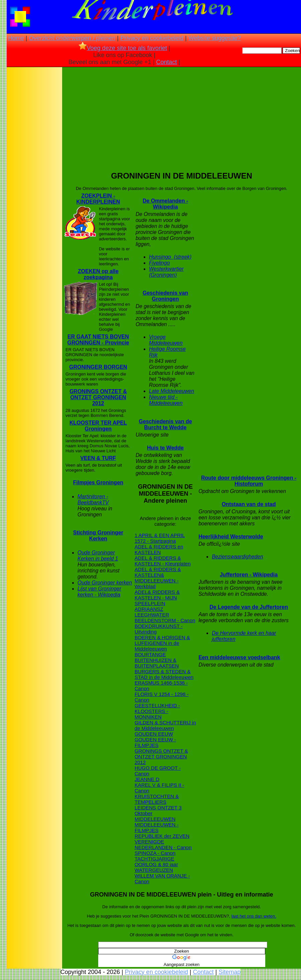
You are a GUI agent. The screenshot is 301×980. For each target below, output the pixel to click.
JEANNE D (147, 779)
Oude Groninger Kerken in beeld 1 (98, 556)
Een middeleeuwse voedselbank (239, 657)
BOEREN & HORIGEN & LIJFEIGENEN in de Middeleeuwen (162, 643)
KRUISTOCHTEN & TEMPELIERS (157, 799)
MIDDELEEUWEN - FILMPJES (157, 827)
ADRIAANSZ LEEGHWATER (152, 612)
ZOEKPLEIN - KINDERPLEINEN (98, 199)
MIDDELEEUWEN (155, 819)
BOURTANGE (150, 654)
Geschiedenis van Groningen (165, 296)
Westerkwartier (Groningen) (166, 272)
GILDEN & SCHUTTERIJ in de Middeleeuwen (165, 725)
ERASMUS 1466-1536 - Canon (161, 686)
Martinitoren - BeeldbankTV (93, 500)
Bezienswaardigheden (237, 557)
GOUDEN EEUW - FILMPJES (155, 742)
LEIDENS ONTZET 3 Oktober (158, 810)
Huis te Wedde (165, 448)
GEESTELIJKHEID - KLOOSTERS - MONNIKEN (157, 711)
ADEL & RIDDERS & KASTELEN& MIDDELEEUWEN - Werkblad (158, 578)
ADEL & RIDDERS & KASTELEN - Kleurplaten (163, 561)
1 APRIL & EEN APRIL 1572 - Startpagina (160, 538)
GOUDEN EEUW (154, 734)
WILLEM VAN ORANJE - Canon (162, 879)
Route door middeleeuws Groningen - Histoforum (249, 481)
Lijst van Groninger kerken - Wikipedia (99, 592)
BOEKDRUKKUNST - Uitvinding (159, 629)
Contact (166, 62)
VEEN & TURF (98, 458)
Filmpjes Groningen (98, 482)
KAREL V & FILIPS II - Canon (160, 788)
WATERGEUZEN (154, 870)
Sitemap (230, 972)
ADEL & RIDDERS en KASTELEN (159, 549)
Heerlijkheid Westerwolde (231, 537)
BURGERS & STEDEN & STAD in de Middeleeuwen (164, 674)
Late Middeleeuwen (172, 391)
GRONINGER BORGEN (98, 367)
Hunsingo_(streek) (170, 257)
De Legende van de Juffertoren (249, 607)
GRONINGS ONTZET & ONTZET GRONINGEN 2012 (98, 397)
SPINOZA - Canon (155, 853)
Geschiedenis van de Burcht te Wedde (165, 424)
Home (16, 38)
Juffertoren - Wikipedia (249, 575)
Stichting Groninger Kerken (98, 536)
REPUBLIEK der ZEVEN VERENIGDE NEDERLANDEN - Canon (163, 842)
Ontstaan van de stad (249, 504)
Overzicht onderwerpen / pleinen (72, 38)
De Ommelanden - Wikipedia (165, 204)
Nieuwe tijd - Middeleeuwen (166, 400)
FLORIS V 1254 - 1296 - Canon (162, 697)
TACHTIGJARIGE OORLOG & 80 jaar (156, 862)
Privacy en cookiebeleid (152, 38)
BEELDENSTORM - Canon (165, 620)
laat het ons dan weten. (254, 916)
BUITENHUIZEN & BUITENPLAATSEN (157, 663)
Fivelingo (159, 263)
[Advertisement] (34, 174)
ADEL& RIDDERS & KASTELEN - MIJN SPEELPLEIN (157, 598)
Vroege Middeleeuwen (166, 340)
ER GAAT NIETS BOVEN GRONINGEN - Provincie (98, 340)
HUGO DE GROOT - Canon (158, 771)
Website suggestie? (215, 38)
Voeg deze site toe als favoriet (123, 48)
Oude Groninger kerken (105, 583)
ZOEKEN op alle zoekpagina (98, 274)
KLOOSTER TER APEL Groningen (98, 426)
